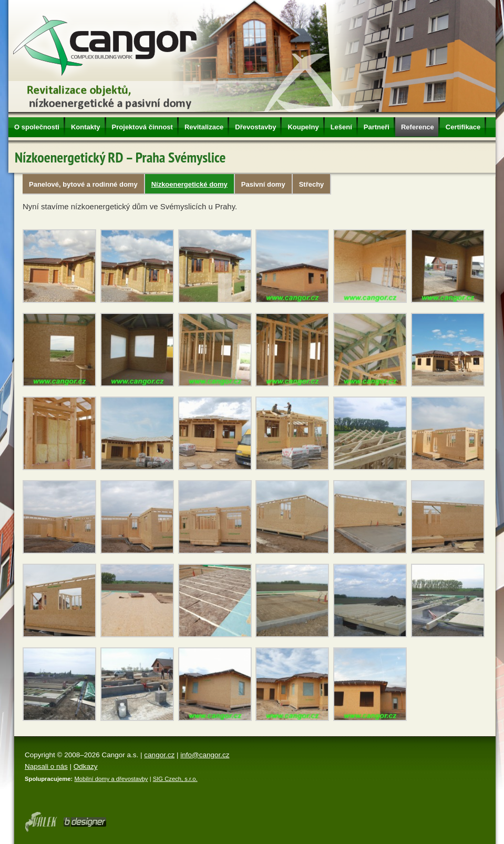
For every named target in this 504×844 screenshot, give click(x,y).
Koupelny (303, 127)
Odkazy (86, 766)
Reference (418, 127)
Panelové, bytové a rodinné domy (83, 184)
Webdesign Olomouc (40, 822)
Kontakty (86, 127)
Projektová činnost (142, 127)
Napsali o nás (46, 766)
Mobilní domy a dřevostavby (111, 779)
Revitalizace (204, 127)
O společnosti (37, 127)
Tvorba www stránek (85, 822)
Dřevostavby (255, 127)
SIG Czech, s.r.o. (175, 779)
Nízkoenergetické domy (189, 184)
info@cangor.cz (205, 755)
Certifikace (463, 127)
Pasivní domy (263, 184)
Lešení (341, 127)
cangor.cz (159, 755)
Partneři (377, 127)
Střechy (312, 184)
